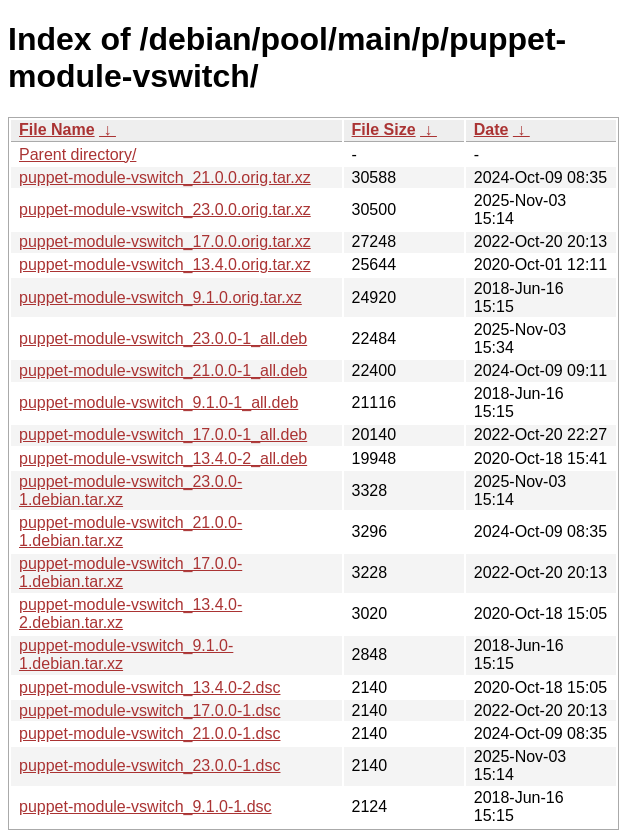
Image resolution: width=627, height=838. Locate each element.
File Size (384, 129)
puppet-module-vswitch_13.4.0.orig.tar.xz (165, 264)
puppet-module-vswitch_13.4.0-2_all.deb (163, 458)
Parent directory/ (77, 154)
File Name (57, 129)
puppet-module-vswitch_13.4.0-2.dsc (149, 687)
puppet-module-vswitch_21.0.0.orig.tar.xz (165, 177)
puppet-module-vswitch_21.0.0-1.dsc (149, 733)
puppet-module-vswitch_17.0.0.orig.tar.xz (165, 241)
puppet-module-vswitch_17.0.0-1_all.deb (163, 434)
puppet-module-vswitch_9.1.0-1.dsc (145, 806)
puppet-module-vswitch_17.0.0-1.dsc (149, 710)
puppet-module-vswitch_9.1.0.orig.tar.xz (160, 297)
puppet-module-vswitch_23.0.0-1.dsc (149, 765)
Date (491, 129)
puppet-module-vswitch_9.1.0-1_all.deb (158, 402)
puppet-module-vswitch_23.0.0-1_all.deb (163, 338)
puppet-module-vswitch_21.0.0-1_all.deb (163, 370)
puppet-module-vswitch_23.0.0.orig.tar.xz (165, 209)
